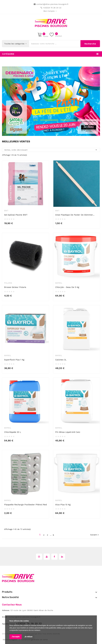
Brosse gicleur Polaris (15, 287)
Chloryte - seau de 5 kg (67, 287)
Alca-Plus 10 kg (63, 505)
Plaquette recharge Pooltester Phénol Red (25, 505)
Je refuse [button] (28, 637)
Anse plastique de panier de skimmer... (75, 215)
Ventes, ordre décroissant (51, 150)
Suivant (95, 535)
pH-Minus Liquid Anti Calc (68, 432)
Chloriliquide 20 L (13, 432)
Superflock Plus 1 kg (14, 360)
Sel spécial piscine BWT (16, 215)
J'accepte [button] (16, 637)
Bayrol (59, 283)
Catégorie (8, 54)
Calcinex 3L (61, 360)
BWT (6, 211)
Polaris (8, 283)
